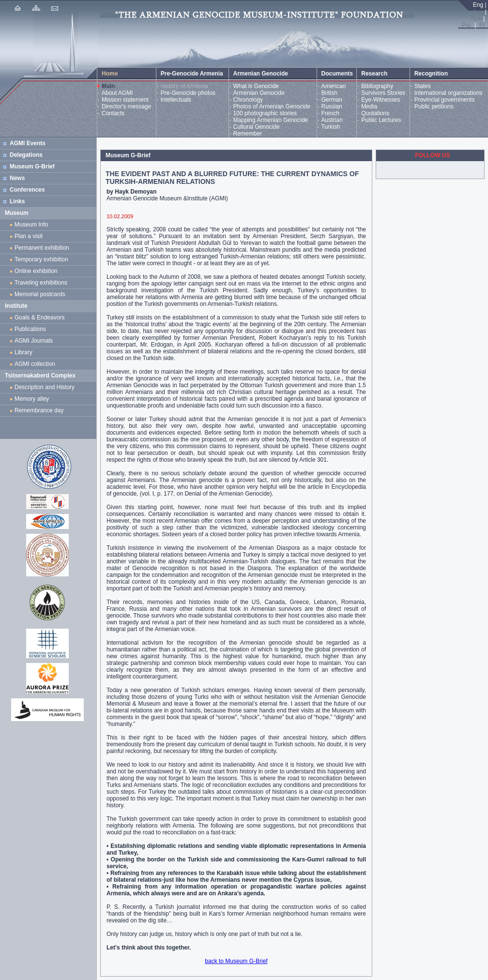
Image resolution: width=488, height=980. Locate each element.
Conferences (27, 190)
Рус (467, 25)
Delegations (26, 155)
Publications (30, 329)
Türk (476, 18)
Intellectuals (176, 100)
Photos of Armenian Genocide (272, 106)
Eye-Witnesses (381, 100)
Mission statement (125, 100)
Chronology (248, 100)
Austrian (332, 120)
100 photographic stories (265, 113)
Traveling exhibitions (43, 283)
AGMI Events (28, 143)
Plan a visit (29, 236)
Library (23, 352)
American (334, 86)
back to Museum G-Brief (236, 961)
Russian (332, 106)
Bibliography (377, 86)
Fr (482, 25)
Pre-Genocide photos (188, 93)
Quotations (375, 113)
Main (108, 86)
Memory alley (32, 399)
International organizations (449, 93)
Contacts (113, 113)
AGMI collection (35, 364)
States (423, 86)
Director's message (126, 106)
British (329, 93)
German (332, 100)
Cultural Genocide (257, 127)
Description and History (45, 387)
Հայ (477, 12)
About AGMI (117, 93)
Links (17, 201)
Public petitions (434, 106)
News (17, 178)
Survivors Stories (383, 93)
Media (369, 106)
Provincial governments (445, 100)
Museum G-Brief (32, 166)
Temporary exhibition (41, 259)
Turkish (331, 127)
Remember (248, 134)
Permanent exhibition (42, 248)
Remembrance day (39, 410)
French (330, 113)
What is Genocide (256, 86)
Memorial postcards (41, 294)
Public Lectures (381, 120)
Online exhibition (38, 271)
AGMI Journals (35, 341)
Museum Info (31, 225)
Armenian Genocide (259, 93)
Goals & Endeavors (39, 317)
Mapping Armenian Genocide (271, 120)
